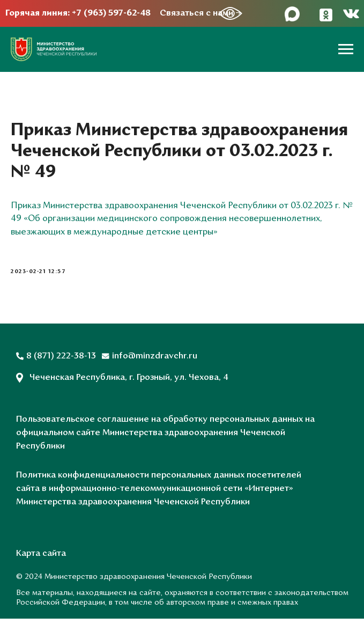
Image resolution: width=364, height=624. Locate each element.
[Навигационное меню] (346, 49)
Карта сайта (41, 559)
